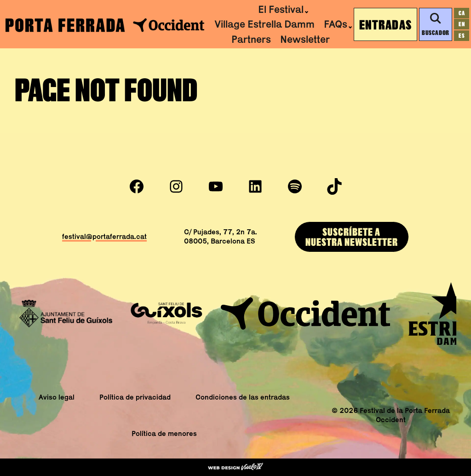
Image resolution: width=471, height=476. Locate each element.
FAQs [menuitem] (336, 24)
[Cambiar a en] (462, 24)
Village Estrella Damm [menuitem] (264, 24)
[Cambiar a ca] (462, 13)
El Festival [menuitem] (281, 9)
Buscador (435, 24)
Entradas (385, 24)
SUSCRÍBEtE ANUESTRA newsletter (352, 237)
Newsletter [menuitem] (305, 39)
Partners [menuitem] (251, 39)
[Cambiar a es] (462, 36)
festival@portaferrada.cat (104, 236)
